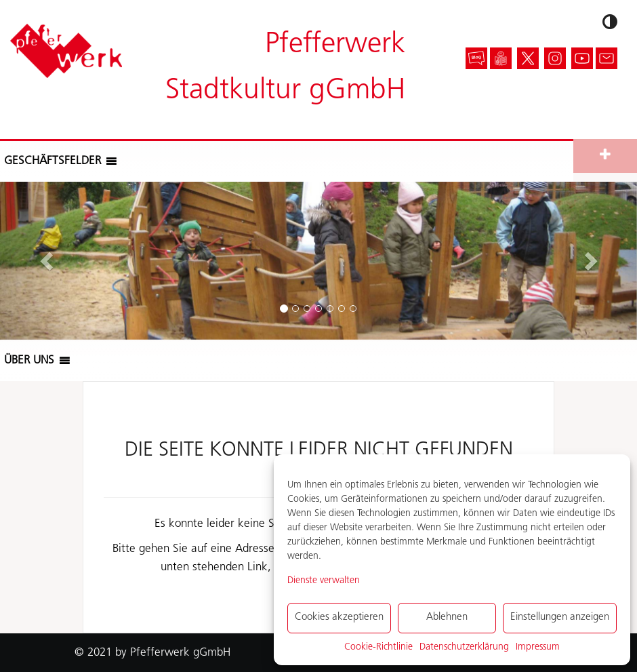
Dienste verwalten (324, 581)
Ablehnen (447, 617)
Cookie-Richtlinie (378, 647)
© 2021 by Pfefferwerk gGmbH (152, 653)
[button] (53, 161)
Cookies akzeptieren (339, 617)
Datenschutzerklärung (464, 647)
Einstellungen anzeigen (560, 617)
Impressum (538, 647)
